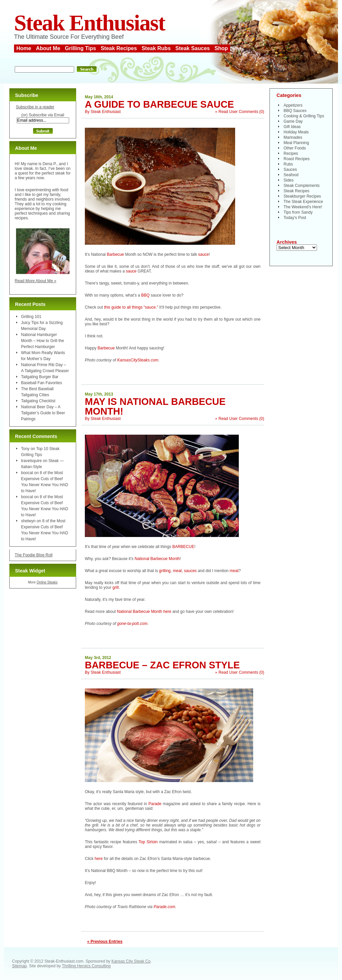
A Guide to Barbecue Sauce (159, 104)
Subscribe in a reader (35, 107)
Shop (221, 48)
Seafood (291, 175)
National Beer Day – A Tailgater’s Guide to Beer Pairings (43, 413)
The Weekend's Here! (303, 207)
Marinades (293, 137)
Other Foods (295, 148)
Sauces (290, 170)
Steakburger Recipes (302, 196)
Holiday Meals (296, 132)
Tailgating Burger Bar (40, 377)
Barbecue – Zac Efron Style (162, 665)
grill (116, 587)
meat (177, 571)
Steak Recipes (119, 48)
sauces (190, 571)
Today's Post (295, 218)
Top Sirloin (148, 842)
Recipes (291, 153)
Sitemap (19, 966)
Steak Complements (302, 186)
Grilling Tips (80, 48)
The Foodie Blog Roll (34, 555)
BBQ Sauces (295, 111)
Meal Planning (296, 143)
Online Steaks (47, 582)
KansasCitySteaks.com (138, 360)
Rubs (288, 164)
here (99, 859)
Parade (155, 804)
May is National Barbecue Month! (155, 406)
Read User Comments (238, 112)
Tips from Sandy (298, 212)
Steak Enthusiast (90, 23)
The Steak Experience (303, 202)
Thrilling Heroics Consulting (86, 966)
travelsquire (31, 461)
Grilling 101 (31, 317)
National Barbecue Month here (144, 612)
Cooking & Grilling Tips (304, 116)
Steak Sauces (193, 48)
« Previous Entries (105, 942)
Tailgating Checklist (38, 401)
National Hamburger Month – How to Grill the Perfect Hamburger (43, 341)
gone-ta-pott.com (132, 624)
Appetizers (293, 105)
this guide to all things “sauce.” (131, 307)
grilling (165, 571)
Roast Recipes (297, 159)
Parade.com (164, 907)
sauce (203, 254)
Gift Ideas (292, 127)
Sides (289, 180)
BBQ (145, 295)
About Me (48, 48)
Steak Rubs (156, 48)
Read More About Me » (36, 281)
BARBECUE (183, 547)
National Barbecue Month (157, 559)
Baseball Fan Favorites (42, 383)
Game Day (293, 121)
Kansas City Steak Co (131, 961)
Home (24, 48)
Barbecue (115, 254)
